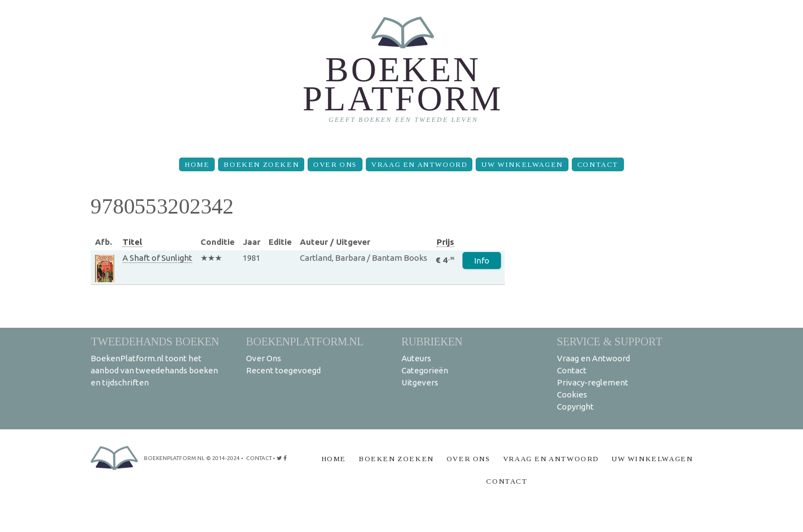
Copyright (575, 407)
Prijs (445, 242)
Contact (598, 164)
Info (482, 261)
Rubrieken (432, 341)
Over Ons (335, 164)
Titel (132, 242)
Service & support (610, 341)
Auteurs (416, 358)
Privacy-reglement (593, 382)
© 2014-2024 (223, 458)
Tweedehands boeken (155, 341)
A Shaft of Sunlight (157, 258)
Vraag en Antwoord (419, 164)
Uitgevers (420, 382)
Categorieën (425, 370)
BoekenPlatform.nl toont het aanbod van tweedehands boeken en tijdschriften (154, 370)
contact (259, 458)
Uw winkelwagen (522, 164)
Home (197, 164)
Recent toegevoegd (283, 370)
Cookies (572, 394)
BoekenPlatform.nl (305, 341)
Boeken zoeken (261, 164)
